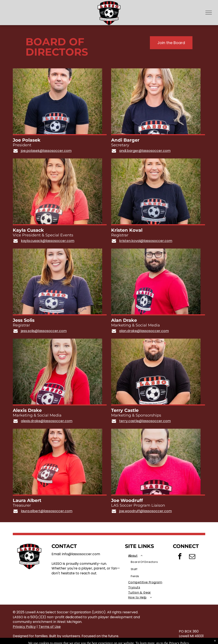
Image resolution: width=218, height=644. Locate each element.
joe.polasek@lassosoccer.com (46, 151)
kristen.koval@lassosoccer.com (146, 241)
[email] (192, 557)
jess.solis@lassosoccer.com (44, 331)
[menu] (209, 13)
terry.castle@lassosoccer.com (145, 421)
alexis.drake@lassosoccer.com (47, 421)
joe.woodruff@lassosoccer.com (146, 511)
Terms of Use (50, 627)
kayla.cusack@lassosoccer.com (48, 241)
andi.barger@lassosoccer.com (145, 151)
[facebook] (180, 557)
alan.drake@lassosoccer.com (144, 331)
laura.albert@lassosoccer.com (47, 511)
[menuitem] (149, 567)
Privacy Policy (24, 627)
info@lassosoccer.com (81, 554)
